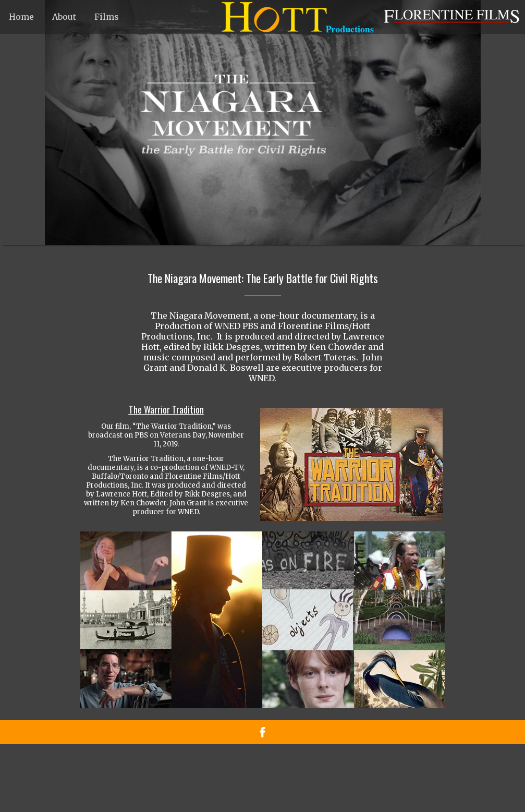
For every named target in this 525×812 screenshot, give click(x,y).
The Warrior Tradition (166, 409)
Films (107, 17)
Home (21, 17)
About (64, 17)
